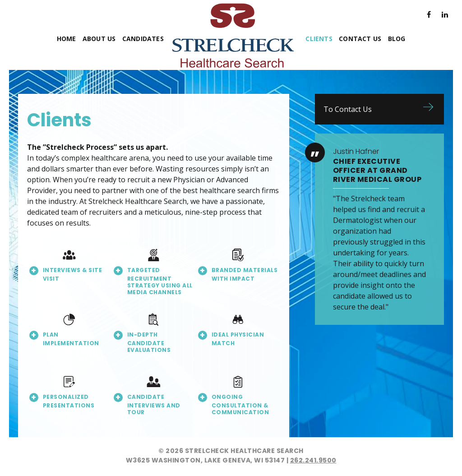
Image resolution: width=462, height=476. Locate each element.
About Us (99, 39)
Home (67, 39)
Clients (319, 39)
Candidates (143, 39)
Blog (397, 39)
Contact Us (360, 39)
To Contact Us (348, 109)
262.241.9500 (313, 460)
